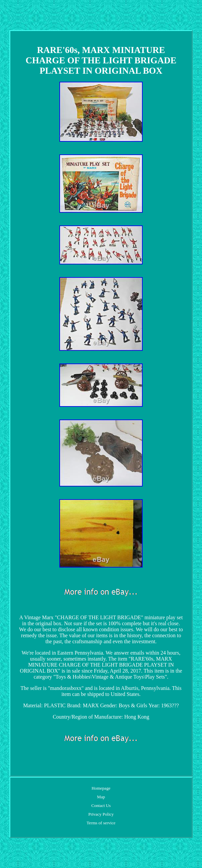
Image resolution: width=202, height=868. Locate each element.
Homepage (101, 788)
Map (101, 797)
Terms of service (101, 823)
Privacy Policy (101, 814)
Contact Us (101, 805)
